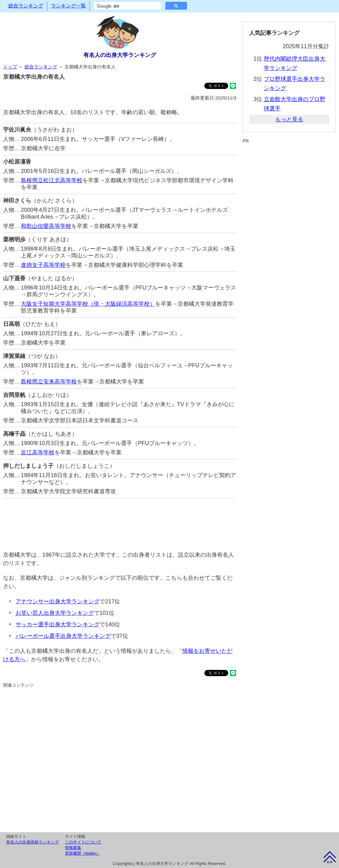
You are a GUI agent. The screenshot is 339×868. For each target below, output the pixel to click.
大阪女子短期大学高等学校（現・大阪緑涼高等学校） (88, 304)
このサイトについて (83, 842)
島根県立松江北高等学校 (52, 180)
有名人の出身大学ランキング (120, 55)
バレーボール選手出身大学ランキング (63, 636)
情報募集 (73, 848)
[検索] (127, 6)
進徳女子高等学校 (43, 265)
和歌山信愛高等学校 (46, 226)
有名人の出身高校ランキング (33, 842)
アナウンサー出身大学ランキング (58, 601)
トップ (10, 67)
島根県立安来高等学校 (49, 382)
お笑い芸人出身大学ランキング (55, 613)
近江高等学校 (38, 453)
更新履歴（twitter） (83, 853)
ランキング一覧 (68, 6)
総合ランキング (26, 6)
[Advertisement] (120, 521)
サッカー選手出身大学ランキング (58, 624)
